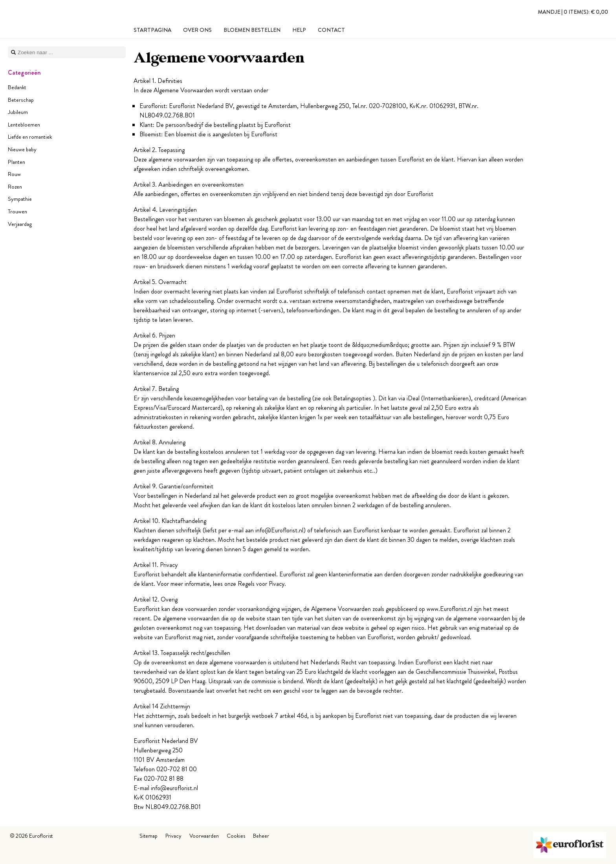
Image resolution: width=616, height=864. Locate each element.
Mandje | (573, 12)
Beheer (261, 836)
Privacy (173, 836)
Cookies (236, 836)
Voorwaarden (204, 836)
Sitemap (148, 836)
